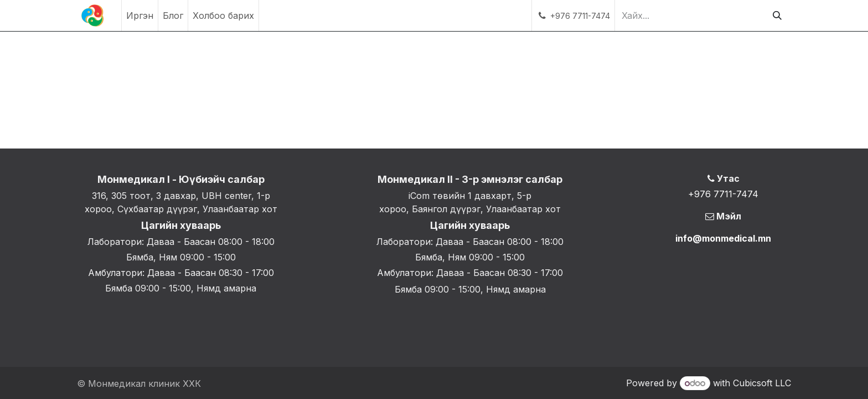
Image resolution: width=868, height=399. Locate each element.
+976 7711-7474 (723, 194)
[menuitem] (140, 16)
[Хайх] (777, 16)
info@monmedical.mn (723, 238)
